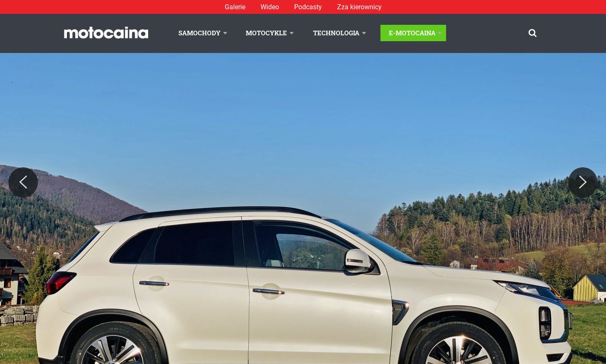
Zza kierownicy (359, 7)
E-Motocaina (412, 33)
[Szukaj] (533, 33)
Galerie (235, 7)
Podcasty (308, 7)
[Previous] (23, 182)
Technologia (336, 33)
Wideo (270, 7)
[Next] (583, 182)
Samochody (199, 33)
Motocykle (266, 33)
